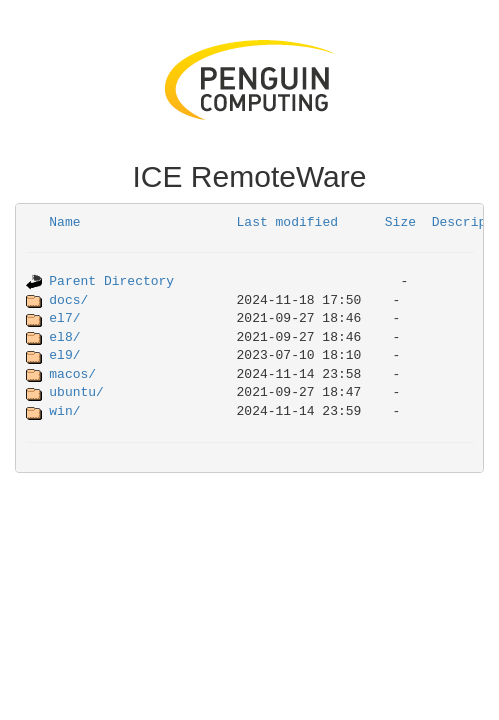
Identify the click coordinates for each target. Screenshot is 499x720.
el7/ (64, 318)
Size (400, 222)
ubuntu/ (76, 392)
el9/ (64, 355)
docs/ (68, 300)
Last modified (287, 222)
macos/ (72, 374)
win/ (64, 411)
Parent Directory (111, 281)
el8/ (64, 337)
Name (64, 222)
